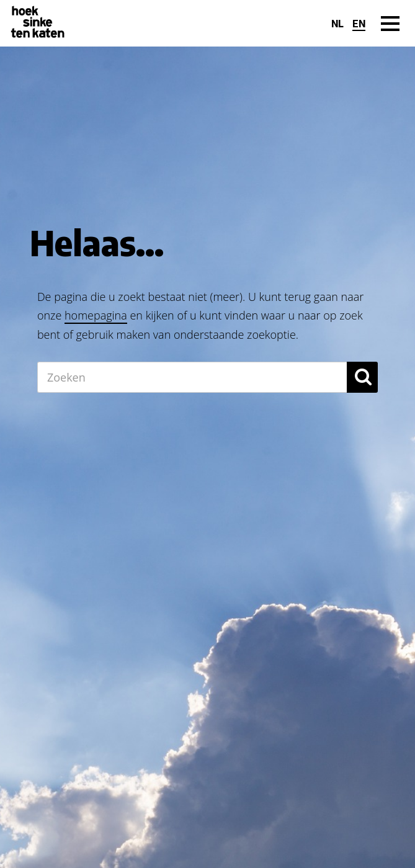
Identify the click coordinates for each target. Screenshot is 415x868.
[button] (362, 377)
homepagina (96, 315)
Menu (390, 36)
